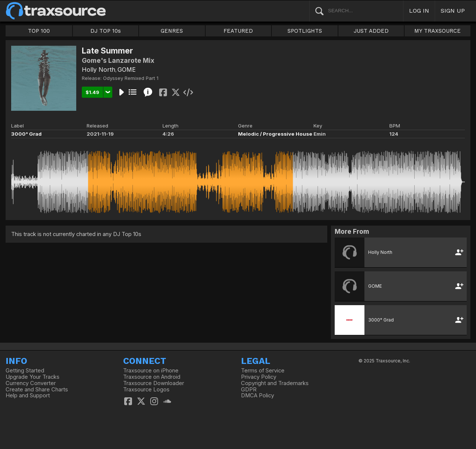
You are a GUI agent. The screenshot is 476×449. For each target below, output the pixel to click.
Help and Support (28, 395)
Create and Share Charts (37, 390)
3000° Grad (26, 134)
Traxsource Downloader (154, 383)
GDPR (249, 390)
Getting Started (25, 371)
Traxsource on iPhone (151, 371)
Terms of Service (263, 371)
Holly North (99, 70)
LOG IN (419, 11)
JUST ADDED (371, 31)
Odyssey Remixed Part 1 (131, 78)
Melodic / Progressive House (275, 134)
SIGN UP (453, 11)
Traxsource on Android (152, 377)
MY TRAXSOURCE (438, 31)
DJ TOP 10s (106, 31)
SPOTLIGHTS (305, 31)
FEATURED (238, 31)
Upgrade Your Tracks (33, 377)
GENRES (172, 31)
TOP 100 (39, 31)
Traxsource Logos (146, 390)
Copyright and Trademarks (275, 383)
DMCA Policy (258, 395)
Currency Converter (31, 383)
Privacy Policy (259, 377)
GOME (127, 70)
